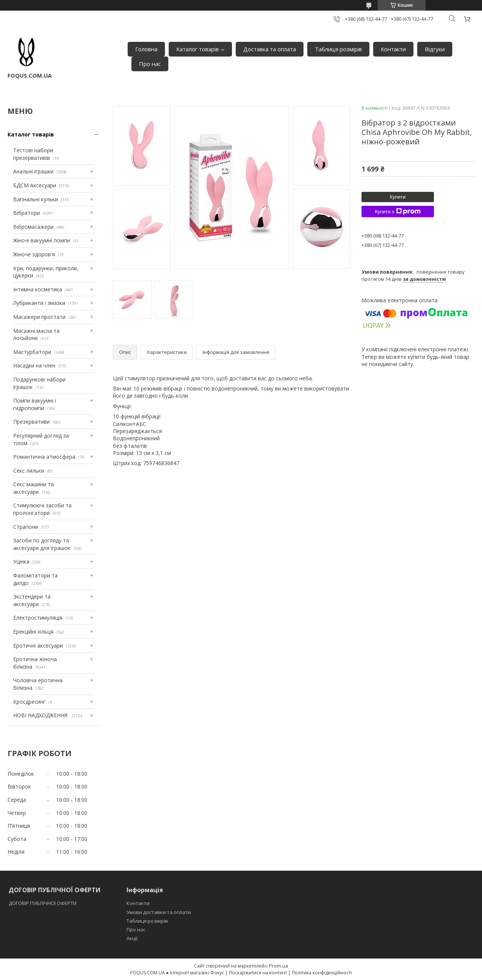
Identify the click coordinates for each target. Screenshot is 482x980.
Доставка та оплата (270, 49)
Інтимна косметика (38, 289)
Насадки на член (34, 365)
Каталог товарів (198, 49)
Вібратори (27, 213)
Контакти (393, 49)
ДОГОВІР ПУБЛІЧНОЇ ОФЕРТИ (43, 903)
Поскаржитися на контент (258, 973)
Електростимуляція (38, 618)
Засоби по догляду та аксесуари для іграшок (42, 544)
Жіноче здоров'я (34, 254)
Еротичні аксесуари (38, 645)
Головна (146, 49)
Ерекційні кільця (33, 632)
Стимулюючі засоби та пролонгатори (42, 509)
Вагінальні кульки (36, 199)
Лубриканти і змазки (39, 303)
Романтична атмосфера (44, 457)
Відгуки (435, 49)
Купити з (397, 211)
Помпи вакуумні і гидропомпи (35, 404)
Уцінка (21, 561)
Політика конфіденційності (322, 973)
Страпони (26, 527)
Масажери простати (39, 317)
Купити (398, 197)
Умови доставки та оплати (159, 912)
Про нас (150, 64)
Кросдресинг (29, 702)
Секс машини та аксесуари (34, 488)
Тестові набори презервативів (33, 154)
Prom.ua (278, 966)
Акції (132, 938)
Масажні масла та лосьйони (36, 335)
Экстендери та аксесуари (32, 600)
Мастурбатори (32, 352)
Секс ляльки (29, 471)
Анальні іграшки (33, 171)
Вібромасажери (33, 227)
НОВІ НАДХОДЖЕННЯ (41, 715)
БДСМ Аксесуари (35, 185)
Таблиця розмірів (338, 49)
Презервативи (31, 422)
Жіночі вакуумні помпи (42, 240)
